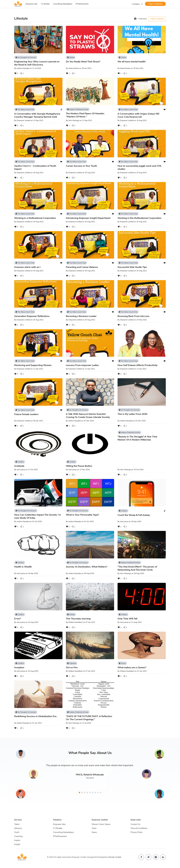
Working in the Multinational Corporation (139, 218)
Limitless (20, 462)
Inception (19, 667)
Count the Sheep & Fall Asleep (134, 515)
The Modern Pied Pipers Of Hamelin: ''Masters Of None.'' (85, 115)
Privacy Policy (137, 832)
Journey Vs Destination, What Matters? (87, 567)
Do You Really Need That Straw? (83, 62)
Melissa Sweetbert (76, 622)
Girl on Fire (72, 667)
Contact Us (135, 824)
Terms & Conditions (139, 828)
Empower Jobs (32, 4)
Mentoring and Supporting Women (33, 365)
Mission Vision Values (101, 824)
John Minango (74, 120)
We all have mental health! (132, 62)
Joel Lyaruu (21, 470)
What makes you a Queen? (132, 667)
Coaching (18, 836)
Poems (122, 663)
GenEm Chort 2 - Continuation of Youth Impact (35, 167)
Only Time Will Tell (127, 619)
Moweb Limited (115, 857)
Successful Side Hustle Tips (132, 267)
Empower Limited (24, 120)
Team (94, 828)
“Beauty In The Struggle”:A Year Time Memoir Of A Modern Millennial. (137, 438)
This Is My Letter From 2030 (132, 414)
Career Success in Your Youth (81, 166)
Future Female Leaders (26, 414)
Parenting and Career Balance (82, 267)
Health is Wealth (23, 567)
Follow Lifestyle (157, 19)
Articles (71, 614)
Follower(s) (140, 19)
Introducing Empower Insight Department (88, 218)
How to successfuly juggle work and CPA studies (139, 167)
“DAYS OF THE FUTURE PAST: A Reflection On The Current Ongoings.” (89, 718)
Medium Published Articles (78, 109)
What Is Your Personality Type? (82, 515)
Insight (17, 844)
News (94, 832)
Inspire (17, 840)
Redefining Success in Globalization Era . (36, 716)
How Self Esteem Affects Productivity (138, 365)
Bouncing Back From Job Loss (133, 316)
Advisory (18, 828)
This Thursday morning (78, 619)
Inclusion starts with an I (27, 267)
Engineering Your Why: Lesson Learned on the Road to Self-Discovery (37, 63)
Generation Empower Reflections (32, 316)
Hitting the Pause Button (79, 466)
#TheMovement (82, 4)
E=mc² (18, 619)
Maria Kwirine (74, 68)
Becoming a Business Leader (81, 316)
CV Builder (45, 4)
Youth (17, 832)
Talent (17, 824)
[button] (79, 793)
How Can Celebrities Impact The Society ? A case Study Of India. (38, 516)
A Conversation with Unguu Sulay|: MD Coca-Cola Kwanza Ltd (138, 115)
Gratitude (19, 466)
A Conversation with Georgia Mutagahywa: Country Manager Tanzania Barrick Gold (37, 115)
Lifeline (71, 57)
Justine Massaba (23, 68)
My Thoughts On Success (26, 57)
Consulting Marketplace (63, 4)
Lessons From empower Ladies (82, 365)
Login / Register (155, 4)
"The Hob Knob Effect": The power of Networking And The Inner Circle (137, 568)
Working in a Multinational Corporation (35, 218)
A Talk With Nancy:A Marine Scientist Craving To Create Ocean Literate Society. (88, 416)
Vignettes (72, 663)
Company (138, 4)
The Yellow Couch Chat (25, 109)
